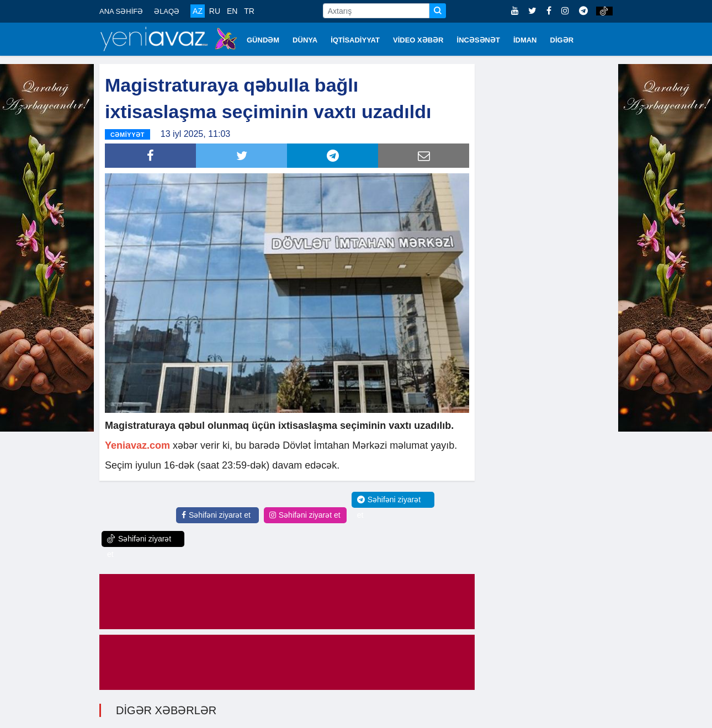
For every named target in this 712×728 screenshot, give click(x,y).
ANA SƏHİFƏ (121, 11)
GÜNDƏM (263, 40)
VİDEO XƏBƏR (418, 40)
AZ (198, 11)
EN (232, 11)
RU (215, 11)
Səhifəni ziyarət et (216, 515)
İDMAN (525, 40)
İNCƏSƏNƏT (479, 40)
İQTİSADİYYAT (355, 40)
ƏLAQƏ (167, 11)
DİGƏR (562, 40)
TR (249, 11)
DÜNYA (305, 40)
